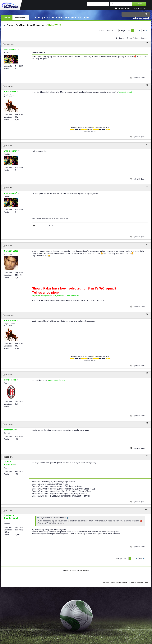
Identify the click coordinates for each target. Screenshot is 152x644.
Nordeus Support (125, 92)
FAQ (80, 17)
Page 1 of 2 (126, 30)
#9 (147, 456)
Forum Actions (53, 17)
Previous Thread (71, 570)
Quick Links (69, 17)
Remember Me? (124, 8)
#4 (147, 186)
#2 (147, 85)
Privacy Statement (119, 583)
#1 (147, 43)
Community (38, 17)
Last (145, 30)
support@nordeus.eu (56, 380)
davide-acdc (44, 226)
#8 (147, 423)
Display (143, 38)
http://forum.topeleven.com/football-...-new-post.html (56, 296)
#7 (147, 373)
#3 (147, 144)
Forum (7, 18)
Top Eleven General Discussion (30, 25)
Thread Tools (132, 38)
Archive (106, 583)
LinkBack (120, 38)
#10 (146, 509)
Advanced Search (141, 18)
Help (135, 8)
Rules (87, 17)
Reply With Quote (138, 77)
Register (143, 8)
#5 (147, 244)
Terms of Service (136, 583)
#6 (147, 314)
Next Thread (83, 570)
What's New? (21, 18)
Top (147, 583)
